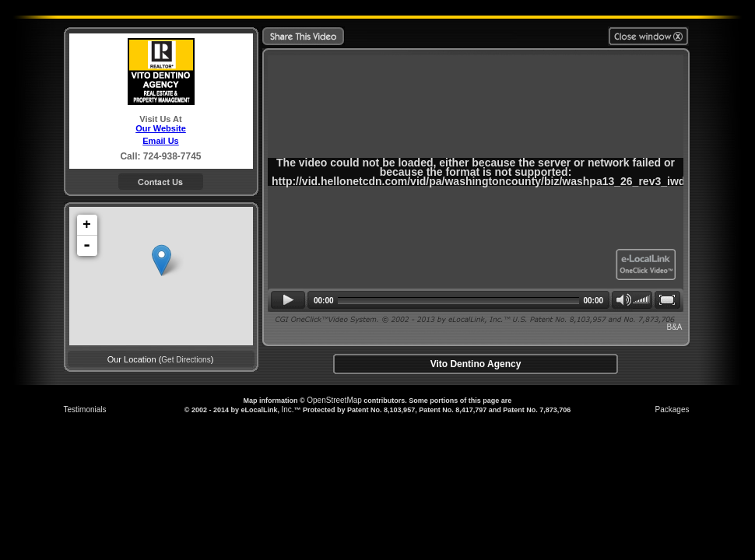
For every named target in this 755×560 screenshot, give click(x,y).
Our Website (161, 128)
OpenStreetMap (334, 400)
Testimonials (85, 409)
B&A (674, 327)
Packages (672, 409)
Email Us (160, 141)
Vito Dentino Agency (476, 364)
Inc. (287, 409)
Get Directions (186, 360)
